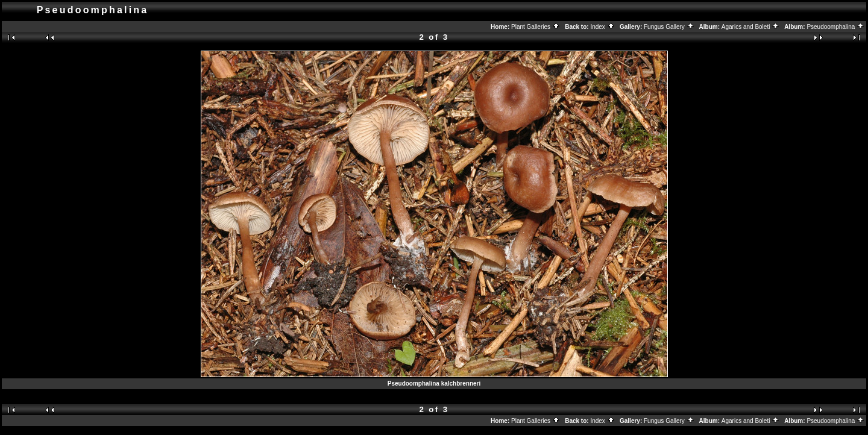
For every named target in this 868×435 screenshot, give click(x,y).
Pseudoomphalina (835, 27)
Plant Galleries (536, 27)
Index (602, 27)
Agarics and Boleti (750, 27)
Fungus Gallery (669, 27)
